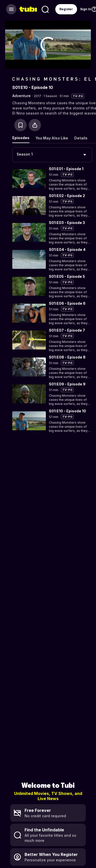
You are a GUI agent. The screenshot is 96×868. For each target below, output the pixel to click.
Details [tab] (81, 138)
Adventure (22, 96)
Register (66, 9)
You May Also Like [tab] (52, 138)
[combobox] (52, 155)
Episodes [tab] (21, 138)
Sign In (86, 9)
